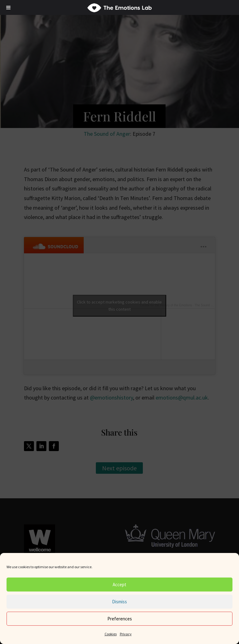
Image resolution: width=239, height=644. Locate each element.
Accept (119, 585)
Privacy (126, 634)
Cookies (111, 634)
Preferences (120, 619)
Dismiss (119, 602)
